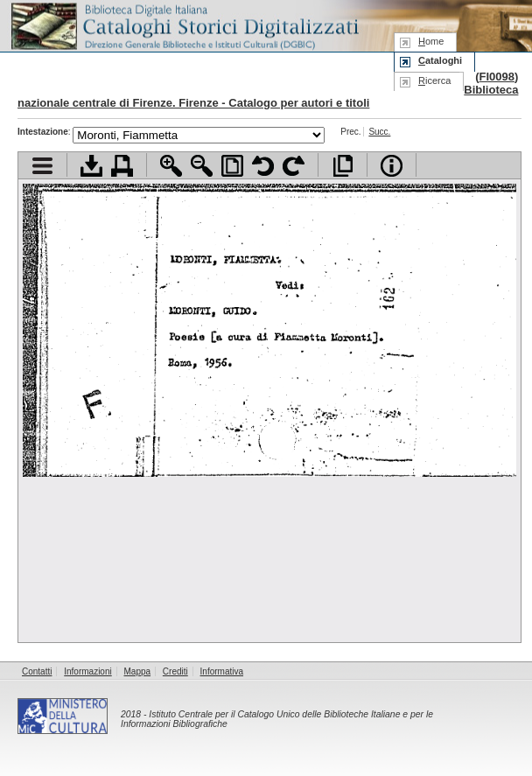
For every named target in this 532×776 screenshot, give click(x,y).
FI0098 (496, 77)
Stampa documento (122, 166)
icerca (434, 80)
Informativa (222, 671)
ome (431, 41)
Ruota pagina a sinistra (263, 166)
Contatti (37, 671)
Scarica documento (91, 166)
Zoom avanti (171, 166)
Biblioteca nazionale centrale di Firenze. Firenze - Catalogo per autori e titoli (268, 96)
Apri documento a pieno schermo (343, 166)
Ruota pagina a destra (294, 166)
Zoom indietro (202, 166)
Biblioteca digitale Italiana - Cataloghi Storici (184, 25)
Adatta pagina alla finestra (232, 166)
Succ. (379, 132)
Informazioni (87, 671)
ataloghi (440, 60)
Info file (392, 166)
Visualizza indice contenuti (42, 166)
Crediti (175, 671)
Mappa (138, 671)
